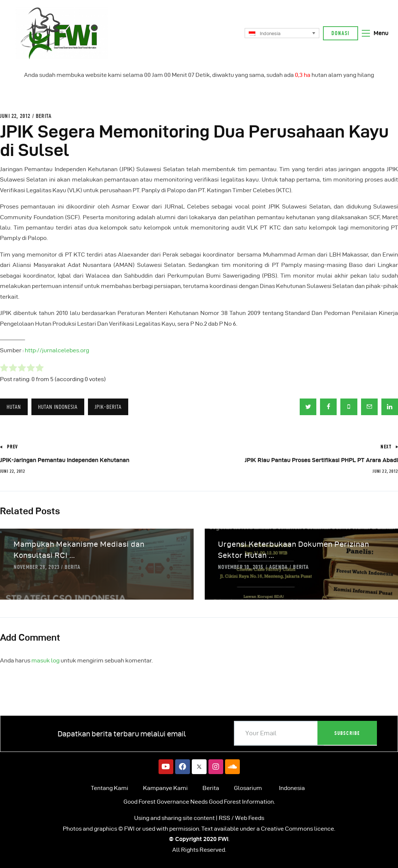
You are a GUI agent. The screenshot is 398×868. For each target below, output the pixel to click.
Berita (44, 116)
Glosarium (248, 788)
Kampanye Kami (165, 788)
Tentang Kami (110, 788)
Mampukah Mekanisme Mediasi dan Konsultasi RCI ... (79, 550)
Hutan (14, 407)
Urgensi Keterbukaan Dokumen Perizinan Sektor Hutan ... (294, 550)
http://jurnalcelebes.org (57, 350)
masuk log (45, 660)
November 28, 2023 (37, 567)
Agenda (278, 567)
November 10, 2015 (241, 567)
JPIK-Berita (108, 407)
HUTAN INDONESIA (58, 407)
